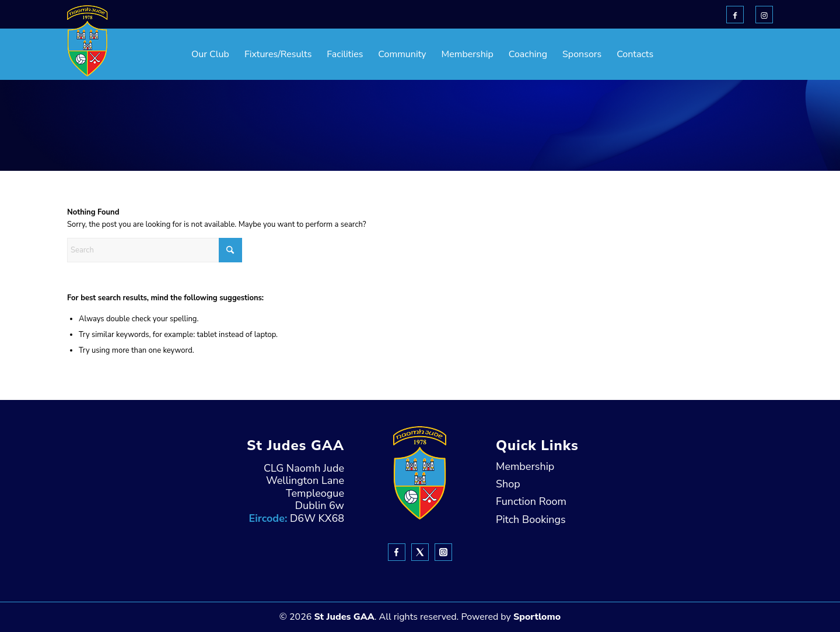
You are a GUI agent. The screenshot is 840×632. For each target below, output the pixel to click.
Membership (525, 466)
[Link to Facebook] (735, 15)
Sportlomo (537, 617)
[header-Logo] (87, 41)
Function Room (531, 501)
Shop (508, 484)
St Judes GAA (344, 617)
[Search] (155, 250)
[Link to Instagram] (764, 15)
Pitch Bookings (531, 519)
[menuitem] (181, 54)
